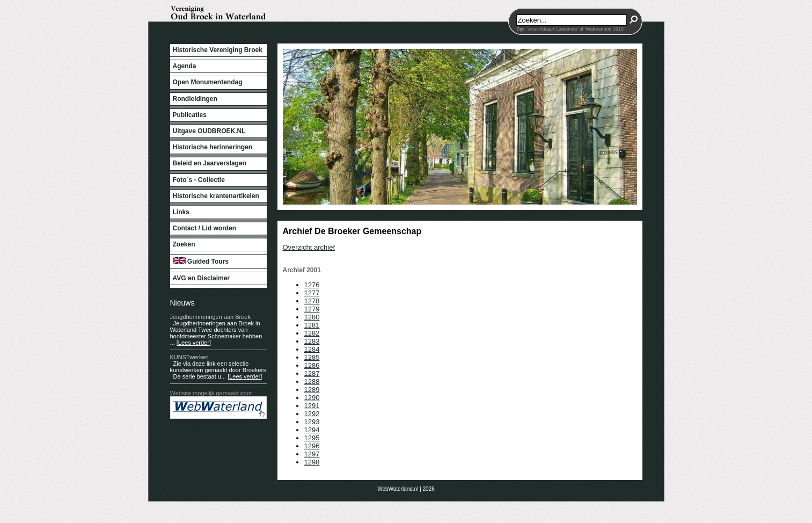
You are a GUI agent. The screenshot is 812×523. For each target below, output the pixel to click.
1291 (312, 406)
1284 (312, 349)
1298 (312, 462)
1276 (312, 285)
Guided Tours (201, 261)
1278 (312, 301)
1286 (312, 365)
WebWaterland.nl (398, 489)
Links (181, 212)
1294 (312, 430)
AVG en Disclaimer (202, 278)
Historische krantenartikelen (216, 196)
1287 (312, 373)
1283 (312, 341)
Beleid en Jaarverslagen (210, 163)
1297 (312, 454)
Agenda (185, 66)
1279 (312, 309)
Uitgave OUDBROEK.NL (209, 131)
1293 (312, 422)
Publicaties (190, 115)
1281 (312, 325)
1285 (312, 357)
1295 (312, 438)
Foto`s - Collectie (199, 180)
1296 (312, 446)
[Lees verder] (194, 343)
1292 (312, 414)
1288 (312, 382)
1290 (312, 398)
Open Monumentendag (208, 82)
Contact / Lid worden (205, 228)
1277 (312, 293)
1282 (312, 333)
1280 (312, 317)
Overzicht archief (309, 247)
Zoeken (184, 244)
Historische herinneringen (213, 147)
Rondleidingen (195, 99)
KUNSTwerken (189, 357)
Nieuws (182, 303)
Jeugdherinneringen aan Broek (210, 317)
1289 (312, 390)
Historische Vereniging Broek (218, 50)
